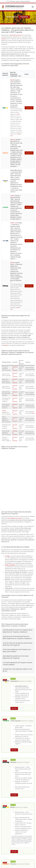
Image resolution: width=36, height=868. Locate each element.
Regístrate (29, 108)
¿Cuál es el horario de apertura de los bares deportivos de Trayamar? (18, 644)
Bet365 (12, 80)
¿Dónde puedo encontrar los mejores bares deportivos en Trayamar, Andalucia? (18, 631)
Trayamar (29, 681)
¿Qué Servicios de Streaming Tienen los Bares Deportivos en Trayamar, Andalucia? (17, 637)
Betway (13, 262)
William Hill (14, 223)
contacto (6, 345)
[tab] (18, 631)
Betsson (13, 139)
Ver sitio (14, 708)
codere (33, 413)
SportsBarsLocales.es (16, 35)
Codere (13, 196)
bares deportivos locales (15, 518)
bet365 (18, 114)
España (4, 39)
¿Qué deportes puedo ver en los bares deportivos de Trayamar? (16, 657)
